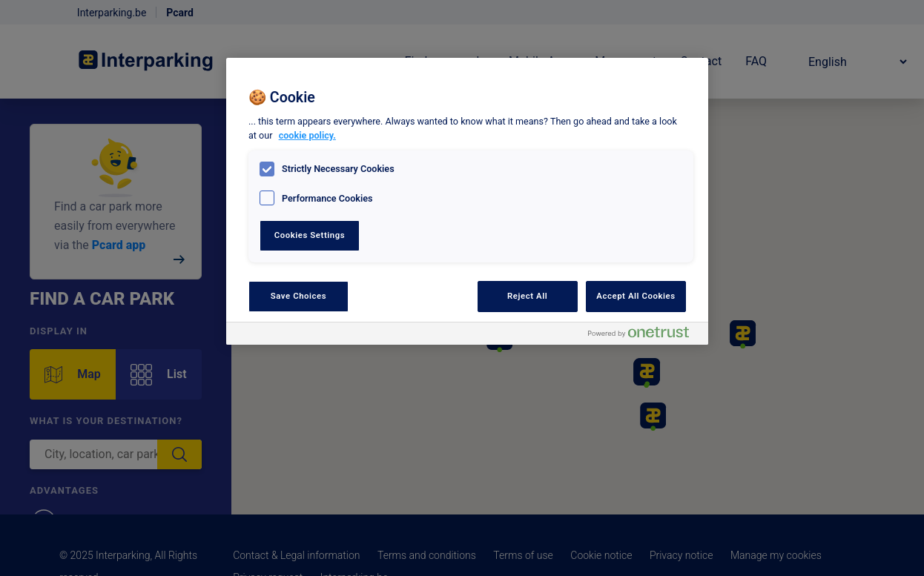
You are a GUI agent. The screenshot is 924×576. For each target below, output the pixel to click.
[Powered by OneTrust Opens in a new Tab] (644, 335)
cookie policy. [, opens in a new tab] (307, 135)
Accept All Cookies (636, 296)
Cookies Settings (310, 235)
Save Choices (298, 296)
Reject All (527, 296)
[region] (467, 201)
